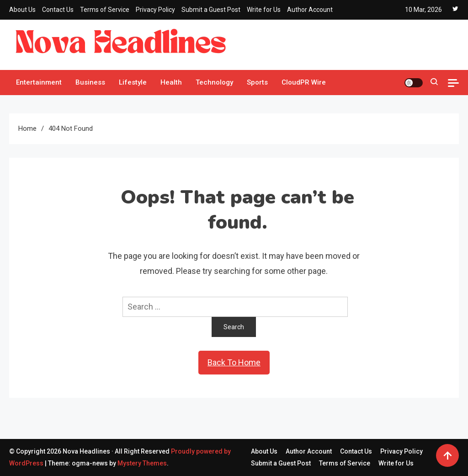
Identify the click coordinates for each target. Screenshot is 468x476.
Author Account (310, 10)
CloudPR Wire (304, 82)
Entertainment (39, 82)
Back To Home (234, 362)
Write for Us (264, 10)
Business (90, 82)
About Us (22, 10)
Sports (257, 82)
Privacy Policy (155, 10)
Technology (214, 82)
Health (171, 82)
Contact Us (58, 10)
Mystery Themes (142, 463)
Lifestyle (133, 82)
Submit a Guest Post (211, 10)
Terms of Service (105, 10)
